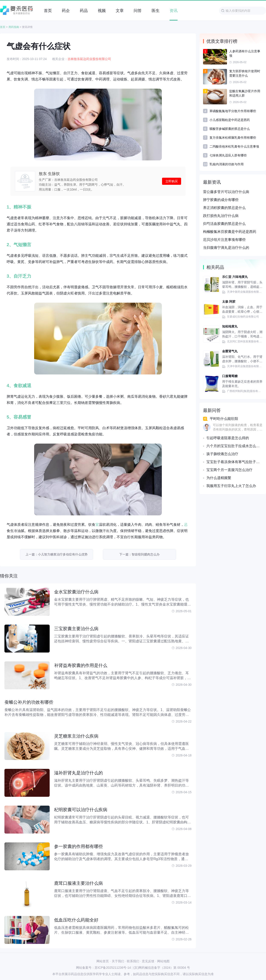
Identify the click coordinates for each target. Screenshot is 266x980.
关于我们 (118, 961)
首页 (3, 27)
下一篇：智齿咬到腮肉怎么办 (139, 554)
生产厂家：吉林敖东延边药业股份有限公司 (68, 180)
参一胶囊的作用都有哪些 (78, 846)
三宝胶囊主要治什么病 (76, 629)
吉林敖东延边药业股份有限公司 (89, 59)
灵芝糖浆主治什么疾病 (76, 736)
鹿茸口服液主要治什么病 (78, 883)
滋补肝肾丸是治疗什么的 (78, 773)
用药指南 (14, 27)
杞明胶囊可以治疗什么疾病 (81, 810)
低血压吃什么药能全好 (76, 920)
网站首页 (103, 961)
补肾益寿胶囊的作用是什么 (81, 665)
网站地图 (163, 961)
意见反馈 (148, 961)
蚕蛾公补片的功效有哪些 (29, 702)
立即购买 (172, 181)
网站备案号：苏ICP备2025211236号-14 (103, 968)
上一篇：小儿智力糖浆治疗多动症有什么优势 (57, 554)
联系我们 (133, 961)
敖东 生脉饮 (49, 174)
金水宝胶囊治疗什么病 (76, 592)
